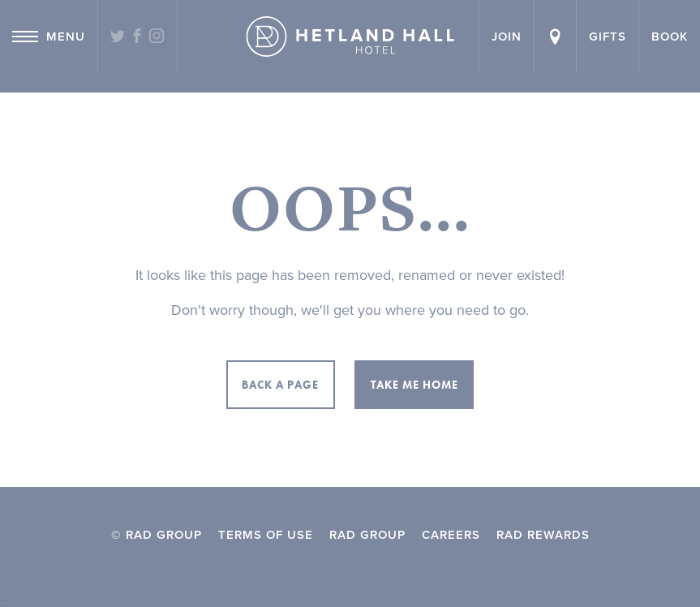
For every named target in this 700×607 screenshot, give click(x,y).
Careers (451, 535)
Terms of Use (266, 535)
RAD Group (367, 535)
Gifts (608, 37)
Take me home (414, 385)
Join (507, 37)
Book (670, 37)
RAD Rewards (543, 535)
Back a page (280, 385)
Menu (49, 37)
